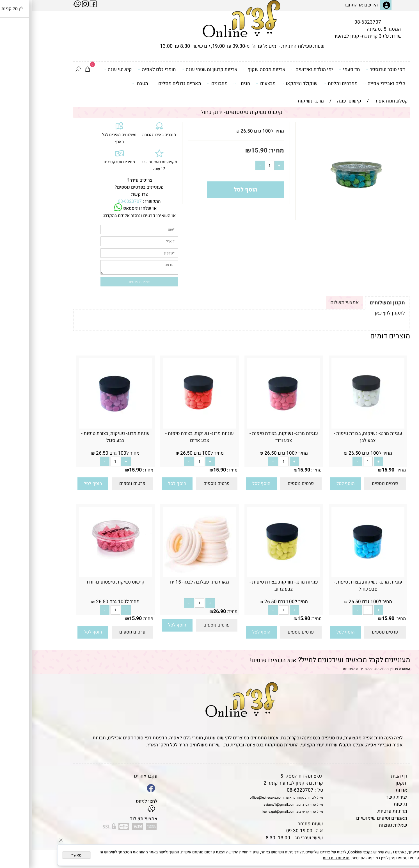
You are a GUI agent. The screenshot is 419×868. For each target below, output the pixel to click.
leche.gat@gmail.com (247, 812)
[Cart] (56, 70)
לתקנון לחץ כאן (358, 313)
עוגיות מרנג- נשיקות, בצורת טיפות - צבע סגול (83, 437)
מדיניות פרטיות (360, 811)
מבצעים (234, 83)
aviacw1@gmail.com (248, 805)
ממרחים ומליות (308, 83)
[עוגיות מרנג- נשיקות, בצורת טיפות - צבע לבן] (336, 427)
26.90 (188, 611)
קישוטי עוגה (86, 69)
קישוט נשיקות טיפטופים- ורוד (83, 582)
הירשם (339, 5)
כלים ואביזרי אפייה (352, 83)
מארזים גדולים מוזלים (148, 84)
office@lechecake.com (235, 798)
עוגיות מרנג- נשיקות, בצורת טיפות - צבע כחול (336, 585)
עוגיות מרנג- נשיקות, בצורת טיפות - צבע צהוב (252, 585)
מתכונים (185, 83)
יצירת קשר (365, 797)
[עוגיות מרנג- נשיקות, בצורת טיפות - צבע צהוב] (252, 576)
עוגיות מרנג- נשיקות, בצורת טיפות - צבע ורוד (252, 437)
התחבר (319, 5)
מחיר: (244, 151)
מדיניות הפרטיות (323, 669)
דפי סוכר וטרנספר (353, 69)
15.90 (227, 151)
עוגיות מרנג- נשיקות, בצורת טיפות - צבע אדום (168, 437)
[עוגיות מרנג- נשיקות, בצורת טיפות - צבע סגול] (83, 427)
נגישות (368, 804)
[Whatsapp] (406, 855)
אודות (369, 790)
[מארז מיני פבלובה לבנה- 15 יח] (168, 576)
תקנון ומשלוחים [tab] (355, 303)
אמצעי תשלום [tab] (313, 303)
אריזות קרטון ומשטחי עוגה (177, 69)
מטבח (108, 83)
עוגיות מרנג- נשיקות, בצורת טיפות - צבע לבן (336, 437)
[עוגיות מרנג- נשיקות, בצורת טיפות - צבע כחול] (336, 576)
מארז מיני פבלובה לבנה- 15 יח (168, 582)
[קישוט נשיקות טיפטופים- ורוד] (83, 564)
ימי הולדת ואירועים (280, 69)
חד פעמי (317, 69)
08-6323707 (336, 22)
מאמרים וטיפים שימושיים (350, 818)
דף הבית (367, 776)
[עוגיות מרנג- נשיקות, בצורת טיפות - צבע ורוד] (252, 427)
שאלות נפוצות (361, 825)
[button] (313, 484)
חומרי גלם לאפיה (125, 69)
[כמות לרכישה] (238, 165)
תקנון (369, 783)
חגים (210, 83)
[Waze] (406, 842)
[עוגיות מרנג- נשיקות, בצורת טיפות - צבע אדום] (168, 427)
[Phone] (406, 830)
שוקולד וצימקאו (267, 83)
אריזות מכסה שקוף (232, 69)
